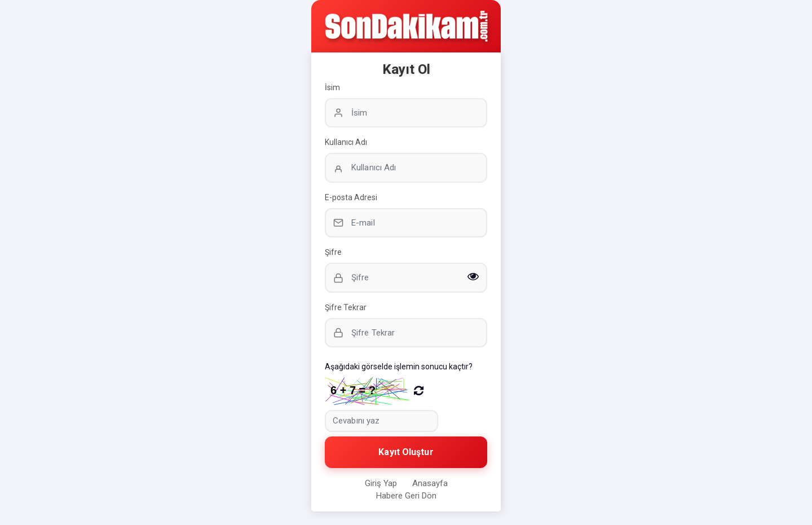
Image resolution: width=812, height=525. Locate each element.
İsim (332, 87)
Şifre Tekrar (346, 307)
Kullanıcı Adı (346, 142)
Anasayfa (430, 483)
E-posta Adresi (351, 197)
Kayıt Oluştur (406, 452)
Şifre (333, 252)
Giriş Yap (381, 483)
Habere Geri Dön (406, 496)
